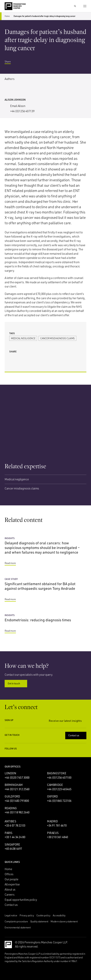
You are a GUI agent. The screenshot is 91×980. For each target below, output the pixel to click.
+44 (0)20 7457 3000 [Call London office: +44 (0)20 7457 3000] (17, 778)
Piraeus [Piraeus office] (53, 833)
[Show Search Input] (75, 6)
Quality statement (39, 921)
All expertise (12, 884)
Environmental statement (18, 927)
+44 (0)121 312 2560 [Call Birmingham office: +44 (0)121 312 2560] (17, 789)
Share (10, 62)
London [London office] (10, 773)
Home (7, 16)
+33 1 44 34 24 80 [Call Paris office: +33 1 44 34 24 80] (15, 837)
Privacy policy (27, 915)
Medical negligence (23, 338)
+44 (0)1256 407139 (22, 111)
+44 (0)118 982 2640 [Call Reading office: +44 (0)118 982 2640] (17, 812)
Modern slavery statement (64, 921)
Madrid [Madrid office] (52, 821)
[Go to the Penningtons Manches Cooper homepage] (15, 6)
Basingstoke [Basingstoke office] (57, 773)
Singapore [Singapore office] (12, 844)
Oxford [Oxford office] (52, 796)
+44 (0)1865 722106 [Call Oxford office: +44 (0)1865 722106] (59, 801)
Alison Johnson (15, 100)
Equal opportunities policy (21, 900)
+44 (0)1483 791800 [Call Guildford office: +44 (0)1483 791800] (17, 801)
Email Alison (18, 106)
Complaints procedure (16, 921)
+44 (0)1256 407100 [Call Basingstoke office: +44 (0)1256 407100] (59, 778)
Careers (9, 895)
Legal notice (11, 915)
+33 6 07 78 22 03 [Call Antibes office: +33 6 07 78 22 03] (15, 825)
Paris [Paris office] (8, 833)
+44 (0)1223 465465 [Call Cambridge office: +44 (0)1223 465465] (59, 789)
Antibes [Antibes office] (10, 821)
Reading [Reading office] (11, 808)
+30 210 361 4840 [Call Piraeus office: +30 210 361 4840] (58, 837)
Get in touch (16, 683)
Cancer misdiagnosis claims (57, 338)
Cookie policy (43, 915)
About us (10, 889)
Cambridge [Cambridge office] (55, 785)
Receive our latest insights (68, 721)
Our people (11, 879)
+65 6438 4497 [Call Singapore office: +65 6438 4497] (13, 849)
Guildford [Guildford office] (12, 796)
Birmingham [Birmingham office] (14, 785)
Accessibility (59, 915)
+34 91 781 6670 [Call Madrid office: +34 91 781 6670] (57, 825)
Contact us (76, 735)
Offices (9, 874)
